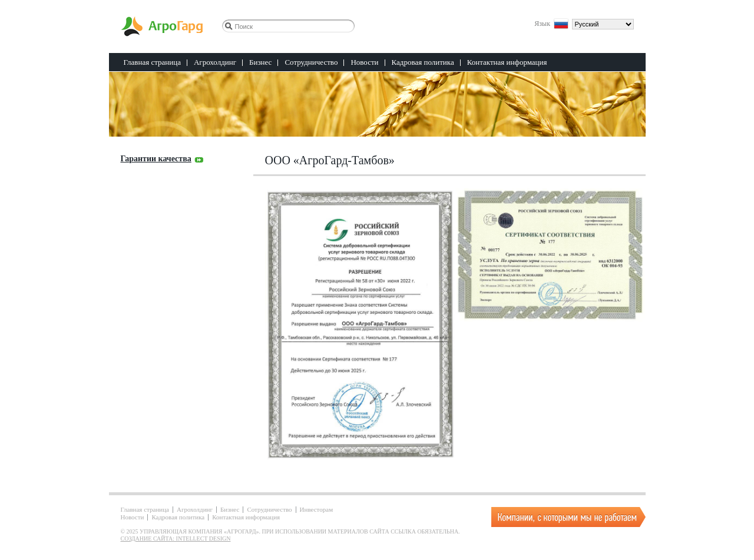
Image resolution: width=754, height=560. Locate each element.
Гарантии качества (156, 159)
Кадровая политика (423, 62)
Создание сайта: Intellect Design (176, 539)
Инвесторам (317, 510)
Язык (542, 23)
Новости (364, 62)
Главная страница (152, 62)
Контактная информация (507, 62)
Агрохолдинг (215, 62)
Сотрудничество (311, 62)
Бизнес (260, 62)
